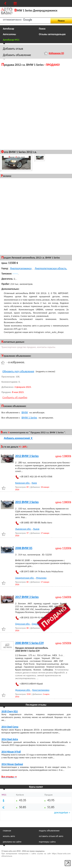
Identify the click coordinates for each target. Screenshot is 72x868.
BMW (25, 412)
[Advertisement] (36, 108)
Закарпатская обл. (25, 578)
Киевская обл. (23, 483)
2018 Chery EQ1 (10, 711)
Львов (36, 529)
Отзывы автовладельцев (52, 34)
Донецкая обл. (23, 690)
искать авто (9, 836)
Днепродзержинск (21, 268)
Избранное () (56, 53)
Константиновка (41, 690)
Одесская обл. (23, 624)
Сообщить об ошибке (15, 397)
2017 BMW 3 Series (27, 597)
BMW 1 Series (29, 418)
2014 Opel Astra (10, 739)
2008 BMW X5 (24, 548)
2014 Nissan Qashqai (12, 764)
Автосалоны (9, 34)
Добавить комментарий (18, 438)
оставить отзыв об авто (51, 836)
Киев (34, 483)
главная (7, 831)
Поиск (42, 29)
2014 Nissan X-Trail (11, 752)
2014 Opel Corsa (10, 727)
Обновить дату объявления (18, 371)
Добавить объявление (17, 55)
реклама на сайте (12, 842)
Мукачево (41, 578)
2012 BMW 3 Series (27, 456)
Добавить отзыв (13, 49)
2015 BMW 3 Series (27, 502)
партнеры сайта (47, 842)
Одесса (36, 624)
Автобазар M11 (11, 40)
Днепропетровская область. (51, 268)
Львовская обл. (23, 529)
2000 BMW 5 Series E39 (29, 643)
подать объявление (49, 831)
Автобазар (9, 29)
